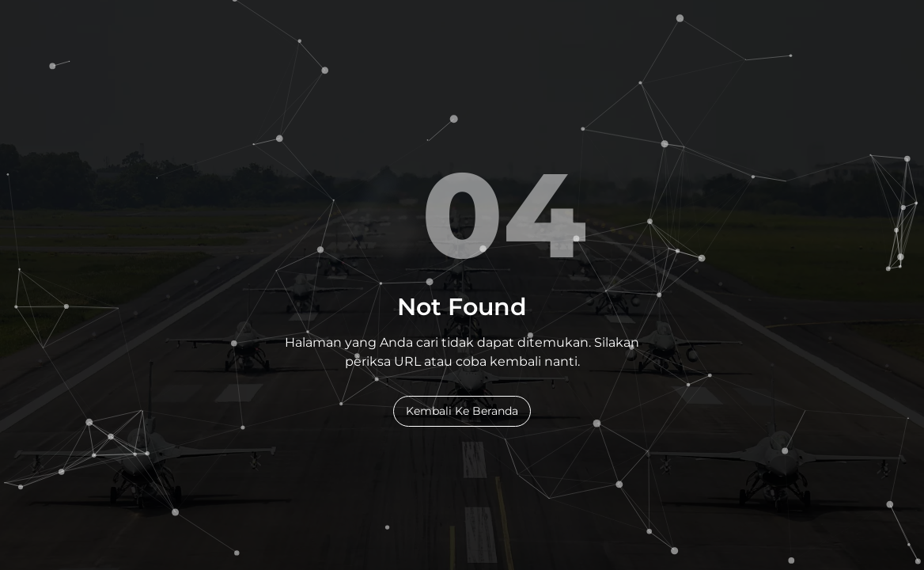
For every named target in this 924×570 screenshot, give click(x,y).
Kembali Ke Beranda (462, 411)
